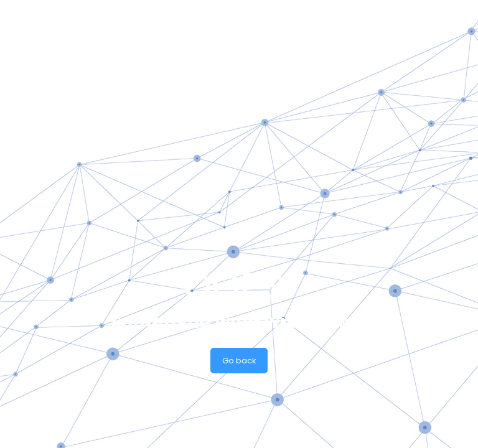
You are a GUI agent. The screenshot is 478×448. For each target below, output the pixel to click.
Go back (239, 361)
